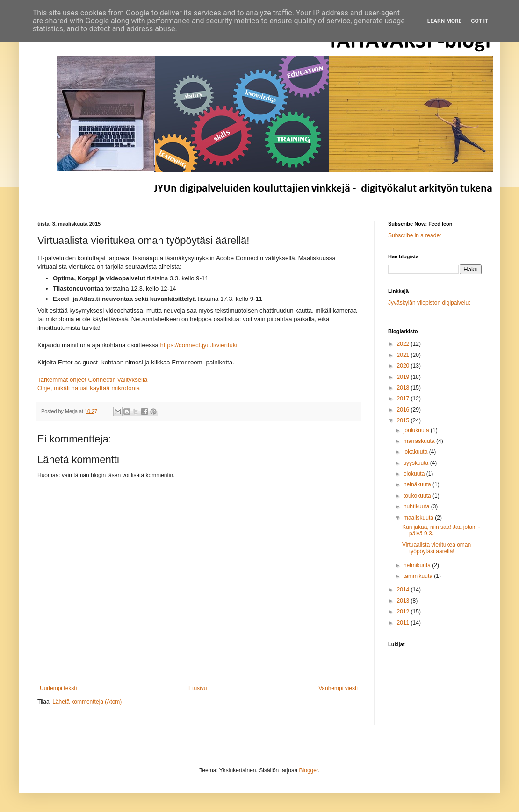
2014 (404, 590)
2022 (404, 344)
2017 (404, 399)
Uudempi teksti (58, 688)
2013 (404, 601)
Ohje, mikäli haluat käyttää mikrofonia (89, 388)
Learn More (445, 21)
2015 (404, 420)
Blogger (309, 770)
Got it (479, 21)
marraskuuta (420, 441)
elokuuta (415, 474)
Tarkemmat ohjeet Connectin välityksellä (93, 380)
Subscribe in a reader (415, 235)
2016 (404, 410)
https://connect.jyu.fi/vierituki (198, 345)
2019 (404, 377)
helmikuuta (418, 565)
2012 (404, 612)
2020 (404, 366)
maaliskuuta (419, 518)
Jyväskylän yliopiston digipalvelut (429, 303)
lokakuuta (416, 452)
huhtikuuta (417, 506)
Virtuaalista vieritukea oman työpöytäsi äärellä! (436, 548)
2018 (404, 388)
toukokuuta (418, 496)
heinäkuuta (418, 484)
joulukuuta (417, 430)
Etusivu (198, 688)
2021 (404, 355)
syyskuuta (417, 463)
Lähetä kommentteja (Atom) (87, 702)
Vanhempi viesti (338, 688)
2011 (404, 623)
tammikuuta (419, 576)
